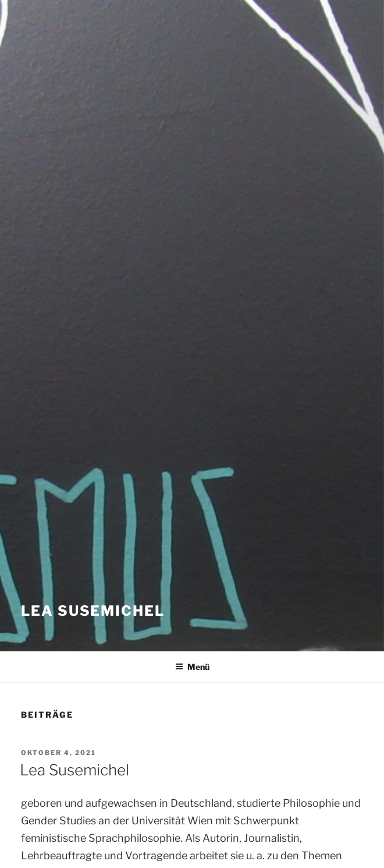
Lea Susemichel (93, 611)
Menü (192, 667)
